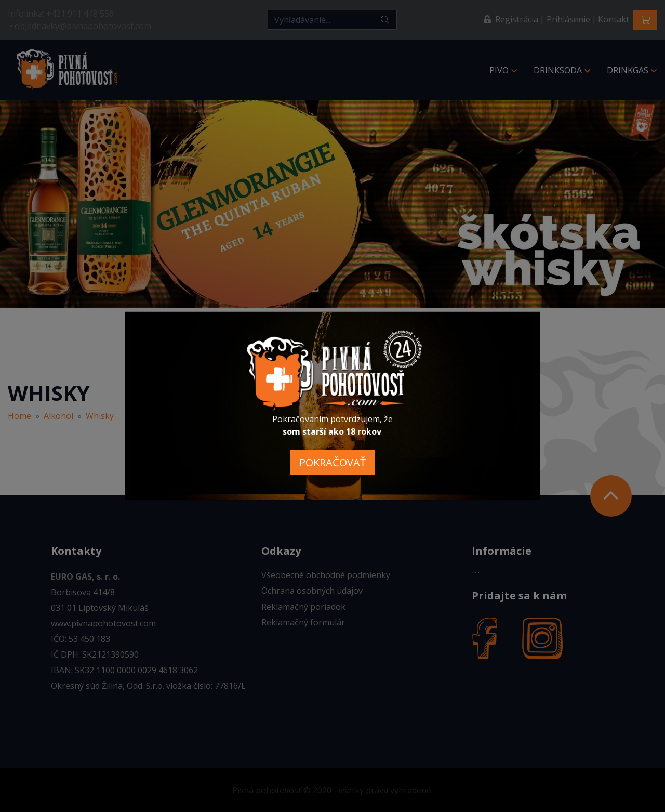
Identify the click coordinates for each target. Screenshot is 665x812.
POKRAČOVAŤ (332, 462)
